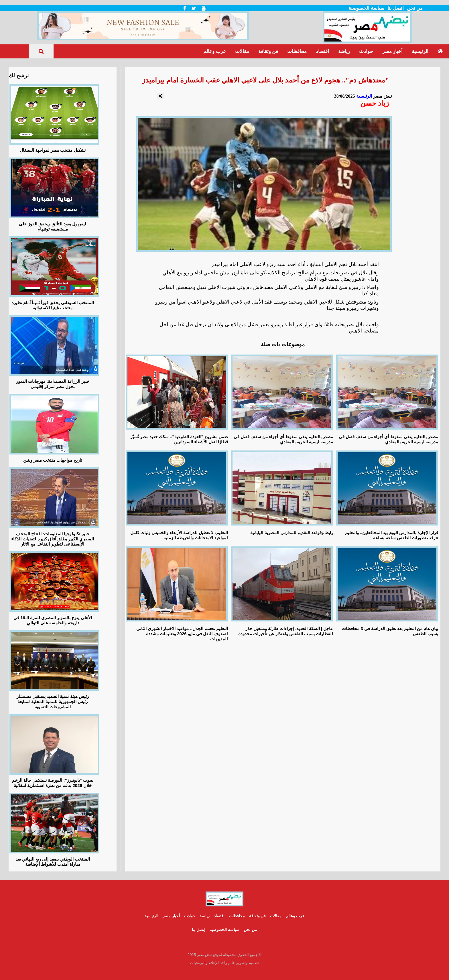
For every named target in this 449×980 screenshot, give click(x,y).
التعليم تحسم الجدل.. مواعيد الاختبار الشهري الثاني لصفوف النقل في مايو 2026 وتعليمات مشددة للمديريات (182, 634)
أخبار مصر (392, 51)
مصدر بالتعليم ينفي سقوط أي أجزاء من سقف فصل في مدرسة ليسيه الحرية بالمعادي (283, 439)
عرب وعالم (214, 51)
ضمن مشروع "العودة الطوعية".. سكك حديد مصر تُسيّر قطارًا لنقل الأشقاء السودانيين (179, 439)
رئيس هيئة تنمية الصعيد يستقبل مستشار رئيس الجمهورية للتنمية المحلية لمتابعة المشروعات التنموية (53, 701)
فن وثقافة (268, 51)
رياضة (344, 51)
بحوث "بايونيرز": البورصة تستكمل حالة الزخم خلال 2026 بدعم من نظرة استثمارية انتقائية (53, 783)
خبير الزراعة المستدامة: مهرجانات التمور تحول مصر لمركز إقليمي (53, 384)
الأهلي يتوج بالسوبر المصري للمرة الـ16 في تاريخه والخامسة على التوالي (53, 620)
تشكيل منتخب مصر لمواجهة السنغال (53, 150)
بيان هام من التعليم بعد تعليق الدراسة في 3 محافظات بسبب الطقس (390, 631)
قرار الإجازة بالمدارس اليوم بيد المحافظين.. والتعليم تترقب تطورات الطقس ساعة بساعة (392, 535)
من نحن (415, 8)
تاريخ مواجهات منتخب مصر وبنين (53, 460)
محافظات (297, 51)
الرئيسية (420, 51)
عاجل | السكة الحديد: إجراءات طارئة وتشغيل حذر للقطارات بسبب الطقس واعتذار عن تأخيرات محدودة (286, 631)
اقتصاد (322, 51)
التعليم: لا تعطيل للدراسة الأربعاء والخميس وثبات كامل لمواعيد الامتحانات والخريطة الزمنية (179, 535)
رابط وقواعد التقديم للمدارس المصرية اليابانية (292, 533)
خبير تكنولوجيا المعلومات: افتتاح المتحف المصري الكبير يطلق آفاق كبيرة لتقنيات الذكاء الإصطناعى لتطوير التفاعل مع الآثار (53, 539)
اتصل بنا (396, 8)
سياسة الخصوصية (366, 8)
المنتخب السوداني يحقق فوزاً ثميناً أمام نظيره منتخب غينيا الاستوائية (53, 305)
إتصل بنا (199, 930)
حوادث (366, 51)
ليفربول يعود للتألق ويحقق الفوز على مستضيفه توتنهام (53, 226)
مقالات (242, 51)
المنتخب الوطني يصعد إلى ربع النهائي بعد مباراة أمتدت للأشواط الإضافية (53, 862)
